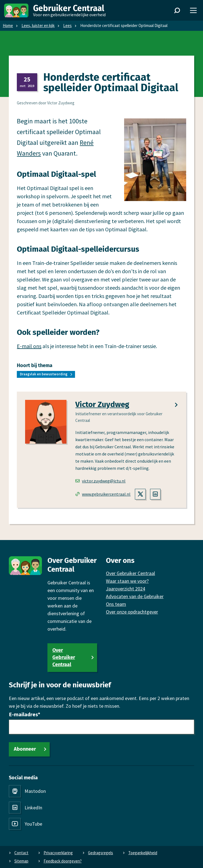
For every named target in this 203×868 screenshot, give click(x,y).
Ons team (116, 604)
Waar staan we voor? (127, 581)
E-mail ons (29, 346)
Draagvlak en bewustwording (44, 374)
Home (8, 25)
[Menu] (193, 10)
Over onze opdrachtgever (132, 612)
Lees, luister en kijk (38, 25)
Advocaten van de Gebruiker (135, 596)
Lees (67, 25)
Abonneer (25, 749)
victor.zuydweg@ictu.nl (100, 481)
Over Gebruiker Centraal (64, 657)
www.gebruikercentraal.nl (103, 494)
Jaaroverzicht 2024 (125, 589)
